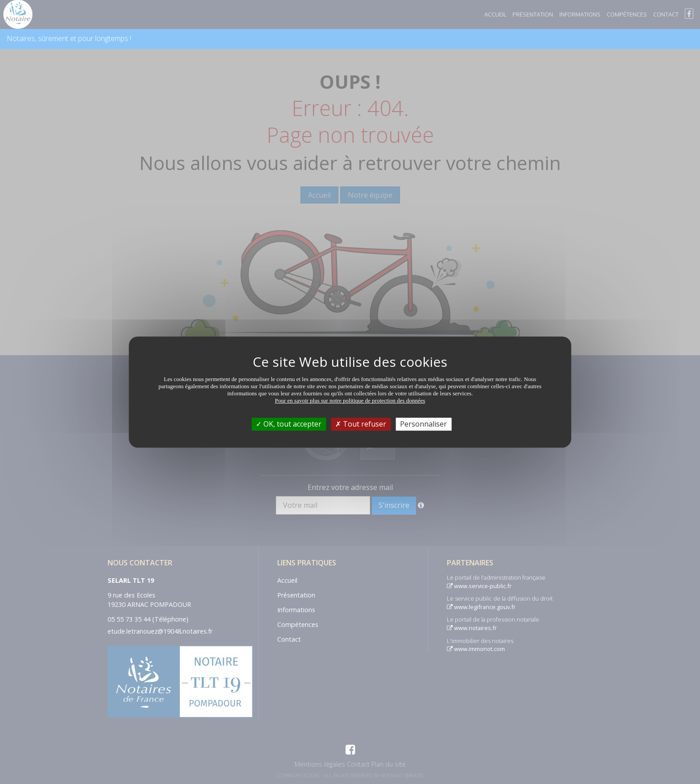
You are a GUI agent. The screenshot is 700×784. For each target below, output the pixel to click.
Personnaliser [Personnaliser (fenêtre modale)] (423, 424)
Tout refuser (361, 424)
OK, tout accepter (289, 424)
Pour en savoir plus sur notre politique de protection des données (350, 400)
